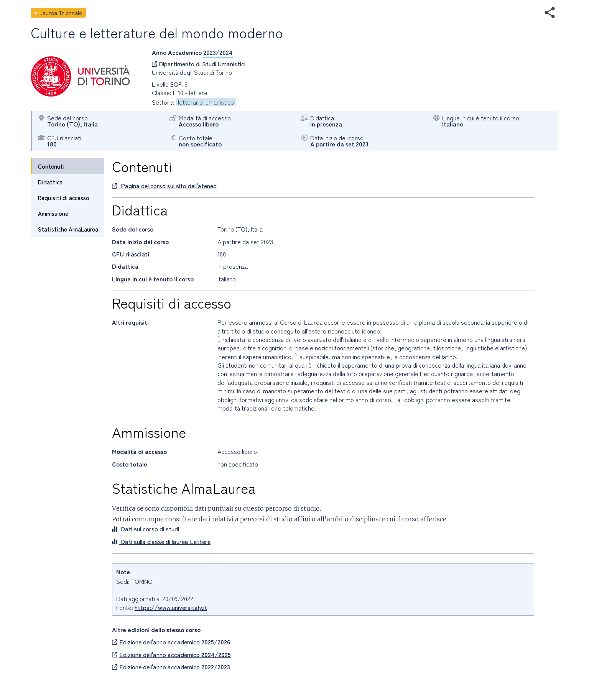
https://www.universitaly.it (171, 607)
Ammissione (53, 213)
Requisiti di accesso (64, 198)
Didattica (50, 182)
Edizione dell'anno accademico (171, 642)
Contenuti (51, 166)
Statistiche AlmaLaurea (68, 229)
